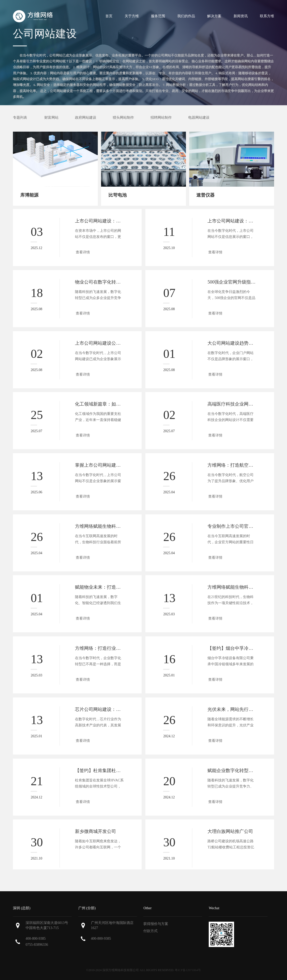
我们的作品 (186, 16)
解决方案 (214, 16)
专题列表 (20, 118)
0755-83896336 (37, 945)
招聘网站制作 (161, 118)
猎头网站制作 (123, 118)
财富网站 (51, 118)
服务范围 (158, 16)
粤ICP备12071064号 (188, 970)
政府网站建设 (86, 118)
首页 (109, 16)
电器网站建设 (199, 118)
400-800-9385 (36, 939)
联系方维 (267, 16)
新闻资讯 (241, 16)
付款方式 (150, 931)
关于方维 (132, 16)
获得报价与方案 (156, 924)
